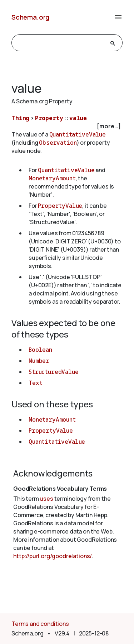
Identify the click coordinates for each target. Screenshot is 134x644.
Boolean (40, 350)
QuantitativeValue (78, 134)
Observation (58, 143)
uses (46, 499)
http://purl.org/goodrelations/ (53, 556)
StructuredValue (54, 372)
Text (35, 383)
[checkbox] (67, 126)
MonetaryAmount (52, 178)
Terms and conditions (40, 624)
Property (49, 118)
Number (39, 361)
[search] (61, 43)
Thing (20, 118)
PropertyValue (60, 206)
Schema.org (30, 17)
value (78, 118)
